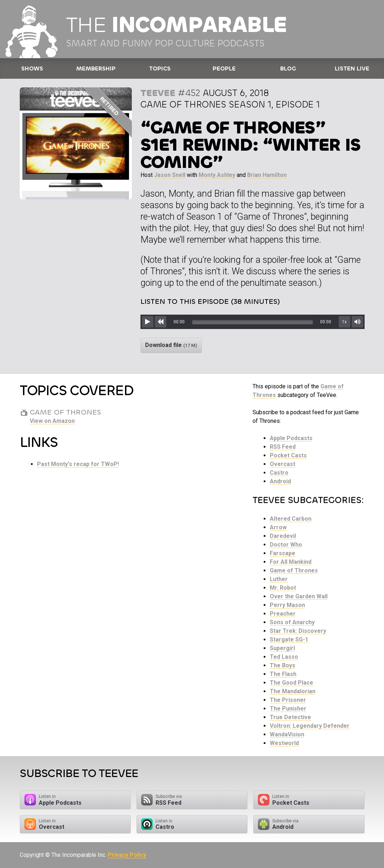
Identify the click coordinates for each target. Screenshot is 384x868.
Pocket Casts (288, 455)
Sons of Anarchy (292, 622)
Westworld (284, 743)
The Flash (283, 674)
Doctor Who (286, 545)
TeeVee (158, 93)
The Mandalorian (293, 691)
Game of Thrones (294, 570)
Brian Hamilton (267, 175)
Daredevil (283, 536)
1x (344, 322)
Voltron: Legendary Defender (310, 726)
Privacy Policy (127, 855)
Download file (171, 345)
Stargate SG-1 (289, 639)
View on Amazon (52, 421)
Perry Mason (287, 605)
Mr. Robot (283, 588)
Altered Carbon (291, 519)
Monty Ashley (217, 175)
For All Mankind (291, 562)
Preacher (283, 614)
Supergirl (282, 648)
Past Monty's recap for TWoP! (78, 464)
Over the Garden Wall (299, 596)
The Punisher (288, 709)
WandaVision (287, 734)
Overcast (283, 464)
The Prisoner (288, 700)
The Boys (283, 665)
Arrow (278, 527)
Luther (279, 579)
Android (280, 481)
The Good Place (292, 683)
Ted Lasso (284, 657)
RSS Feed (283, 447)
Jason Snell (170, 175)
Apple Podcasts (291, 438)
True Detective (290, 717)
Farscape (283, 553)
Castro (279, 473)
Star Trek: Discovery (298, 631)
